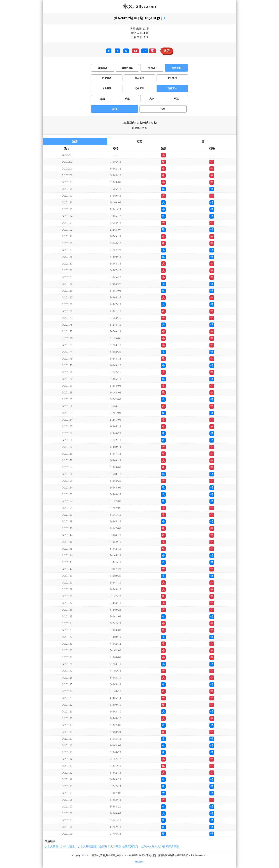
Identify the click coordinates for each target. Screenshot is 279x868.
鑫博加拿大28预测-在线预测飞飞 (119, 847)
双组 (163, 109)
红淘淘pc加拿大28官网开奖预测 (160, 847)
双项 (115, 109)
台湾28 (152, 68)
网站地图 (139, 862)
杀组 (127, 99)
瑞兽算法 (172, 88)
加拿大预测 (51, 847)
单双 (176, 99)
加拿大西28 (127, 68)
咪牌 (167, 51)
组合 (103, 99)
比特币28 (176, 68)
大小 (152, 99)
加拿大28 (103, 68)
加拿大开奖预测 (87, 847)
